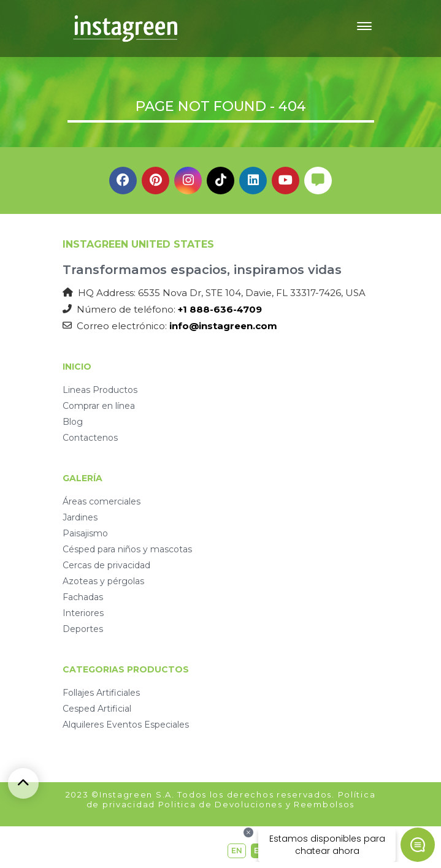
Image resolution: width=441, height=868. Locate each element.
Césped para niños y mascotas (127, 549)
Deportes (83, 629)
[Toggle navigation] (364, 28)
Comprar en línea (99, 406)
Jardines (80, 517)
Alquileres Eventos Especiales (126, 725)
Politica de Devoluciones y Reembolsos (256, 804)
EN (237, 851)
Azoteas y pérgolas (103, 581)
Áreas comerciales (102, 501)
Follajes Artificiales (101, 693)
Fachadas (83, 597)
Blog (73, 422)
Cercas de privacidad (106, 565)
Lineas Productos (100, 390)
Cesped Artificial (97, 709)
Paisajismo (85, 533)
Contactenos (90, 438)
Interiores (83, 613)
